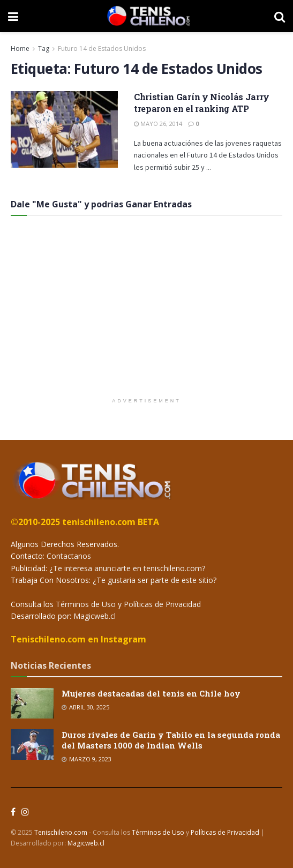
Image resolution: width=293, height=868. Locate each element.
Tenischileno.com (61, 832)
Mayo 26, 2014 (158, 124)
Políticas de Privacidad (162, 604)
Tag (44, 48)
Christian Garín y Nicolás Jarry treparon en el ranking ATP (202, 103)
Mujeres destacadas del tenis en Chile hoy (151, 693)
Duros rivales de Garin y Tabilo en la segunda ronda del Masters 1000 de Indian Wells (171, 740)
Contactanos (68, 556)
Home (20, 48)
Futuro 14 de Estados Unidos (102, 48)
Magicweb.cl (95, 616)
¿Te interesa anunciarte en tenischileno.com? (126, 568)
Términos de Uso (86, 604)
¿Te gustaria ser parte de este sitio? (153, 580)
